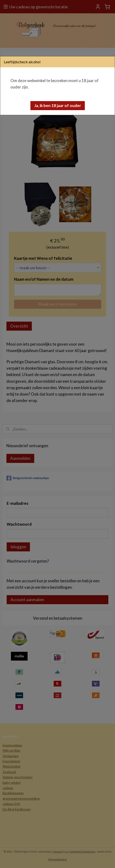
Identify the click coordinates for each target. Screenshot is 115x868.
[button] (58, 106)
